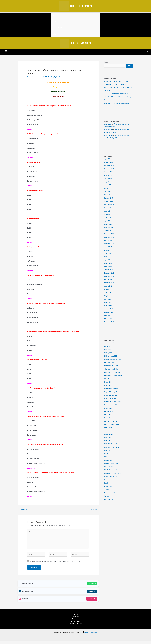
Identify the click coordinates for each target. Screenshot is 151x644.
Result (106, 487)
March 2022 (108, 306)
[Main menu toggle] (6, 52)
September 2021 (110, 326)
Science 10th (109, 494)
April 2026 (108, 163)
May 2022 (108, 300)
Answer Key (108, 350)
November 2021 (109, 319)
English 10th (108, 386)
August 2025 (108, 182)
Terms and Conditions (75, 626)
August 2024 (108, 215)
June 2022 (108, 296)
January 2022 (109, 313)
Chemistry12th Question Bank (114, 380)
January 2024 (109, 235)
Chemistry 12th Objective (112, 370)
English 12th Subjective (112, 396)
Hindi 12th (108, 422)
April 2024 (108, 225)
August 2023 (108, 251)
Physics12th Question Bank (113, 477)
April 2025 (108, 196)
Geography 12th (109, 415)
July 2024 (108, 218)
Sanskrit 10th (109, 490)
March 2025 (108, 199)
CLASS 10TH (59, 28)
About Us (75, 616)
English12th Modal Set (112, 402)
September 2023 (110, 248)
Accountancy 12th (110, 347)
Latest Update (109, 438)
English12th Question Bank (113, 406)
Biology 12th (108, 357)
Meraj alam (108, 128)
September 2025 (110, 179)
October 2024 (109, 212)
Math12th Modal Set (111, 448)
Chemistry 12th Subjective (113, 373)
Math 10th (108, 441)
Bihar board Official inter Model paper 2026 (118, 107)
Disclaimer (76, 621)
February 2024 (109, 231)
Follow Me (92, 601)
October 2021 (109, 323)
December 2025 (109, 169)
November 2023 (109, 241)
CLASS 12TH (59, 22)
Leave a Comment (33, 78)
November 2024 (109, 209)
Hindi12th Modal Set (111, 425)
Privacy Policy (75, 624)
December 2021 (109, 316)
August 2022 (108, 290)
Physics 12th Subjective (112, 471)
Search (107, 63)
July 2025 (108, 186)
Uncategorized (109, 503)
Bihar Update (109, 354)
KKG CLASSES (81, 6)
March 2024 (108, 228)
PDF (106, 461)
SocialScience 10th (111, 497)
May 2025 (108, 192)
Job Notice (108, 435)
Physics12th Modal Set (112, 474)
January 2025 (109, 205)
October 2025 (109, 176)
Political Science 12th (111, 481)
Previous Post (23, 511)
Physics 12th (109, 464)
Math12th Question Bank (112, 451)
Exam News (108, 412)
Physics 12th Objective (112, 467)
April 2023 (108, 264)
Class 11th (108, 383)
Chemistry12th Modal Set (113, 376)
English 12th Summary (112, 399)
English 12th (108, 389)
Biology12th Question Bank (113, 363)
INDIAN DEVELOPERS (90, 635)
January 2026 (109, 166)
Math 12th (108, 445)
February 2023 (109, 270)
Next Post (94, 511)
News (106, 458)
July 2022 (108, 293)
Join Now (92, 586)
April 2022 (108, 303)
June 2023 (108, 257)
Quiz (106, 484)
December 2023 (109, 238)
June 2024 (108, 222)
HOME (55, 16)
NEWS (55, 34)
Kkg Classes (108, 134)
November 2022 (109, 280)
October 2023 (109, 244)
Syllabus (107, 500)
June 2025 (108, 189)
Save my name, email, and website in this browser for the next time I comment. (55, 564)
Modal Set (108, 454)
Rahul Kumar (108, 139)
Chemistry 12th (109, 367)
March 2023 (108, 267)
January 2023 (109, 274)
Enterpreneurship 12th (112, 409)
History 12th (108, 432)
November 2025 (109, 173)
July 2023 (108, 254)
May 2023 (108, 261)
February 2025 (109, 202)
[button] (103, 25)
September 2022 (110, 287)
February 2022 (109, 310)
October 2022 (109, 283)
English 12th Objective (47, 78)
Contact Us (75, 619)
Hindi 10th (108, 419)
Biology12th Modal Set (112, 360)
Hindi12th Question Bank (112, 428)
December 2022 (109, 277)
